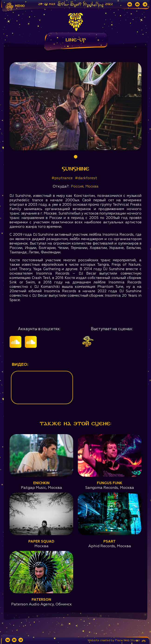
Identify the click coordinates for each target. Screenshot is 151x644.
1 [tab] (76, 157)
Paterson (41, 600)
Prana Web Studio (128, 641)
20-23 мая (47, 4)
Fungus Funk (110, 483)
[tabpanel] (75, 106)
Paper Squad (41, 542)
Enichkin (41, 483)
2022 (109, 4)
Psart (110, 542)
